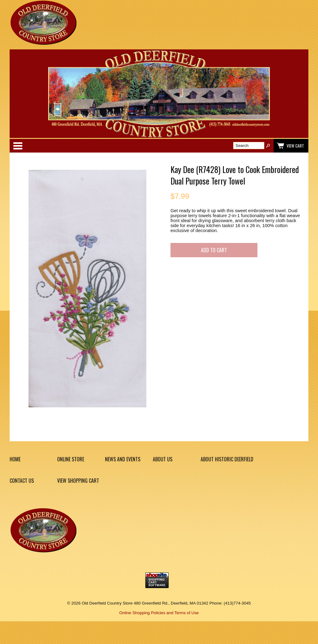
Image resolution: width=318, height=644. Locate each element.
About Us (163, 459)
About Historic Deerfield (227, 459)
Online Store (71, 459)
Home (15, 459)
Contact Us (22, 481)
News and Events (123, 459)
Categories (18, 146)
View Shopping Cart (78, 481)
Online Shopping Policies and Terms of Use (159, 613)
